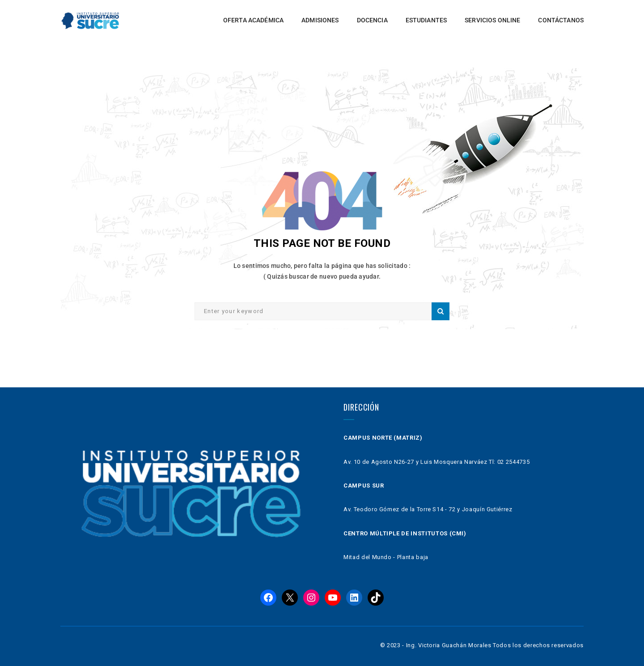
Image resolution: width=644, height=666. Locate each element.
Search (441, 311)
